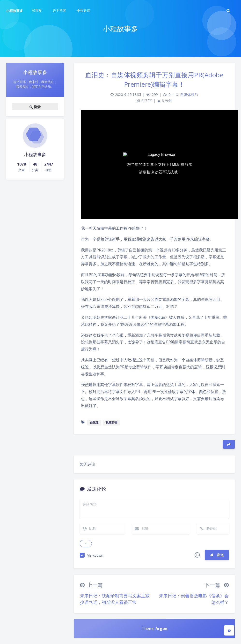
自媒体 (94, 422)
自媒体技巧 (189, 95)
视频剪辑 (111, 422)
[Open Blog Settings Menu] (229, 630)
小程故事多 (15, 11)
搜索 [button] (35, 107)
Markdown (95, 555)
